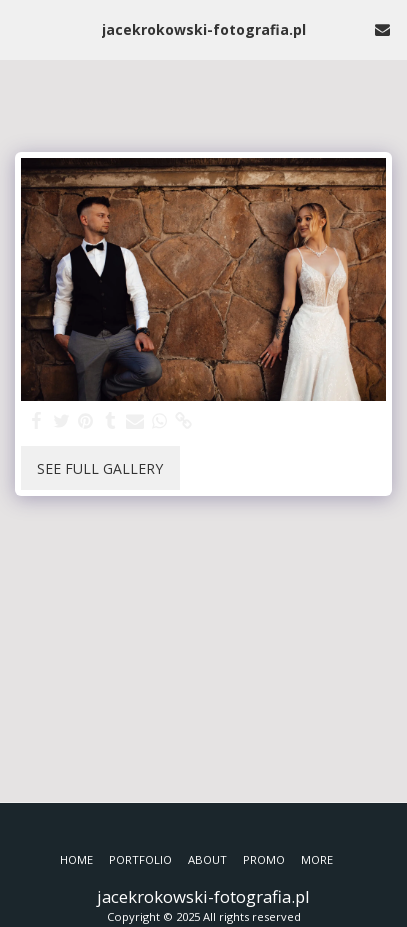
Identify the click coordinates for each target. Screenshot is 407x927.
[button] (22, 28)
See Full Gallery (100, 468)
